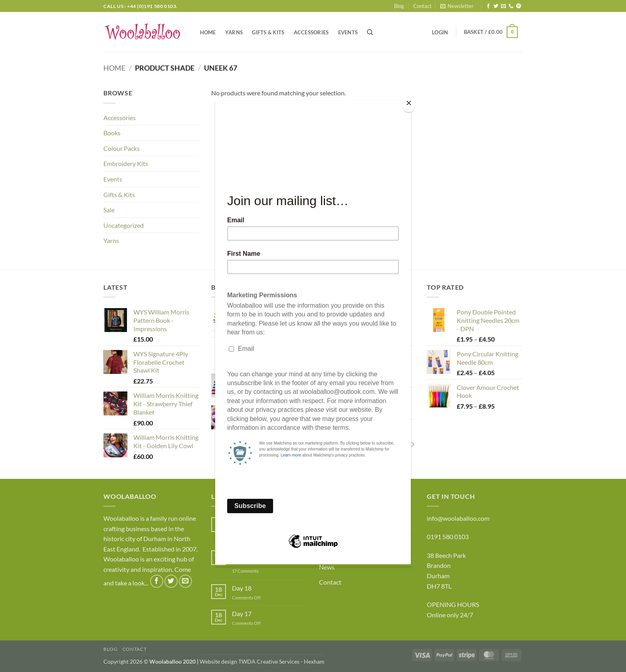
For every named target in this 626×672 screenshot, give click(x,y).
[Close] (409, 105)
